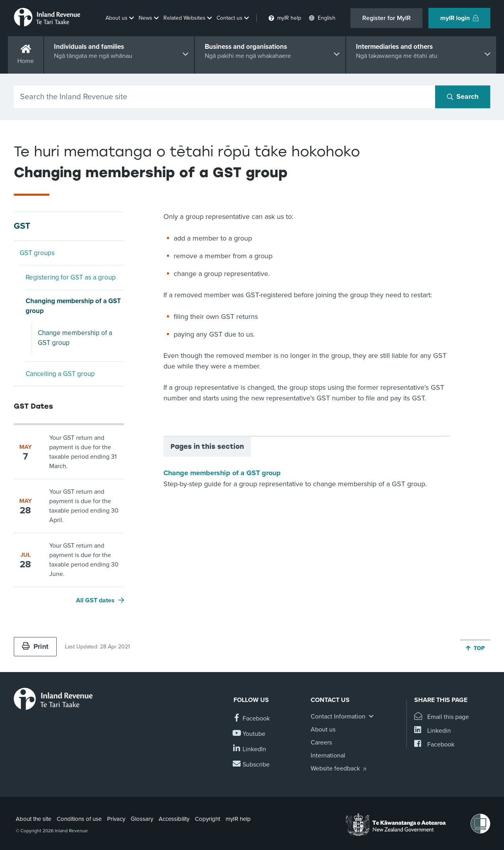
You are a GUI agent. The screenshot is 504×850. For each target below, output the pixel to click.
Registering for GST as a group (71, 277)
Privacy (116, 819)
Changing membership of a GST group (73, 306)
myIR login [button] (459, 18)
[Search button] (463, 97)
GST (22, 226)
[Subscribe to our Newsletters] (252, 765)
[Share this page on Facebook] (434, 745)
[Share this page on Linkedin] (433, 731)
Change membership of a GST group (75, 338)
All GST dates (95, 600)
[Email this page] (442, 717)
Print (35, 646)
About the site (33, 819)
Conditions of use (79, 819)
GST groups (37, 253)
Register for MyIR (386, 18)
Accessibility (174, 819)
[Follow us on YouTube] (249, 734)
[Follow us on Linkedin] (250, 749)
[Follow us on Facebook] (252, 719)
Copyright (208, 819)
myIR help (238, 819)
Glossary (142, 819)
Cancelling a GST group (60, 374)
